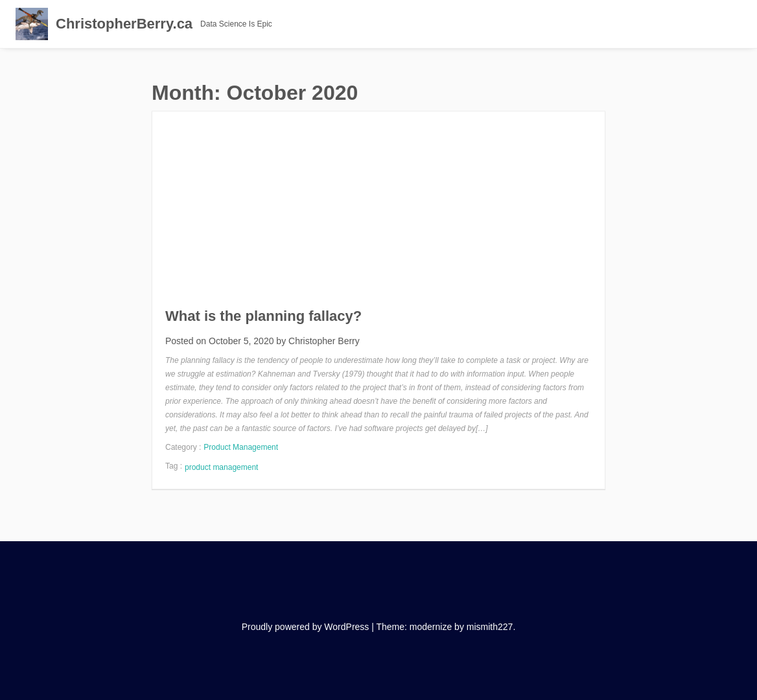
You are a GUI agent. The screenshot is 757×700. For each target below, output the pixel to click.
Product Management (241, 447)
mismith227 (490, 627)
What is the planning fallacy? (263, 316)
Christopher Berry (324, 341)
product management (221, 467)
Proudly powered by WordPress (306, 627)
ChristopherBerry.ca (124, 24)
